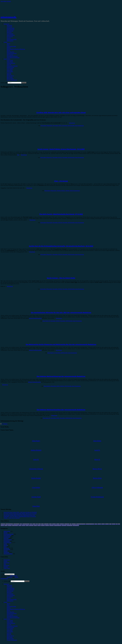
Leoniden (2, 525)
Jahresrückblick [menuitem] (11, 595)
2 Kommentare (76, 191)
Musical (20, 525)
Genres (5, 42)
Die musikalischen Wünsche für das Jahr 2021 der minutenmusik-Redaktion (61, 313)
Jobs (5, 564)
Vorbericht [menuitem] (9, 587)
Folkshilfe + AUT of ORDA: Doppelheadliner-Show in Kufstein (20, 516)
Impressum (6, 563)
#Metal (9, 48)
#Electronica (10, 55)
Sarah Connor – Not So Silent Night (61, 278)
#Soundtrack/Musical (12, 56)
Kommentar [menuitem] (10, 597)
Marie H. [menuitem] (9, 634)
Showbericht (10, 31)
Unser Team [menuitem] (10, 620)
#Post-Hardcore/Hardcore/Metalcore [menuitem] (16, 609)
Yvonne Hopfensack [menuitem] (12, 640)
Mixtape (6, 545)
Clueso (42, 524)
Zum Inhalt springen (6, 1)
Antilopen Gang (16, 524)
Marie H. (9, 74)
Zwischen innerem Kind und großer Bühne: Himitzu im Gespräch (20, 514)
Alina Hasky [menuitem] (10, 622)
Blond (31, 524)
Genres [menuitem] (5, 602)
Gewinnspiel (10, 34)
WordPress (10, 577)
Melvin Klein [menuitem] (10, 639)
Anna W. (9, 65)
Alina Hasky (10, 62)
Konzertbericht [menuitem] (11, 588)
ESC (70, 524)
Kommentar (10, 37)
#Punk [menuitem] (8, 611)
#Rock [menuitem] (8, 604)
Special (9, 38)
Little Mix (10, 525)
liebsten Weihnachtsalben (35, 318)
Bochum (34, 524)
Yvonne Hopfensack (12, 80)
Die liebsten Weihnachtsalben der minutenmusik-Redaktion (61, 410)
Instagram (107, 524)
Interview (9, 32)
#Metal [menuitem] (9, 608)
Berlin (21, 524)
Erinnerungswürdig (12, 39)
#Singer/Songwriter (12, 53)
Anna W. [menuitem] (9, 625)
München (24, 525)
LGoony (6, 525)
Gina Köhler (10, 69)
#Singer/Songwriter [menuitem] (12, 613)
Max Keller (10, 77)
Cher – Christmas (61, 181)
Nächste (5, 424)
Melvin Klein (10, 79)
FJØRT (96, 524)
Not (18, 155)
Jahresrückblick (11, 35)
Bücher (6, 533)
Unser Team (10, 60)
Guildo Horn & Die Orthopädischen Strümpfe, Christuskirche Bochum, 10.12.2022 (61, 246)
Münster (27, 525)
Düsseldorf (62, 524)
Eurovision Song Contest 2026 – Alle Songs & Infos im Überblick (20, 512)
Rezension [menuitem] (9, 585)
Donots (50, 524)
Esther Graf (74, 524)
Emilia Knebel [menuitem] (10, 627)
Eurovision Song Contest (81, 524)
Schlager (39, 525)
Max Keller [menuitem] (10, 637)
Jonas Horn (10, 70)
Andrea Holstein (11, 63)
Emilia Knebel (10, 67)
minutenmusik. (9, 17)
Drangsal (58, 524)
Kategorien (6, 24)
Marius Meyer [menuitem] (10, 636)
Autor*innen (7, 59)
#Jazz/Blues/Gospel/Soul (13, 58)
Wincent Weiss (70, 525)
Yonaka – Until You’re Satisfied (12, 518)
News (5, 547)
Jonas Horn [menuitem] (10, 630)
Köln (117, 524)
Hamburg (99, 524)
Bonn (37, 524)
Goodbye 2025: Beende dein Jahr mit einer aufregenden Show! (61, 113)
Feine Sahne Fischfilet (90, 524)
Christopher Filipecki (12, 66)
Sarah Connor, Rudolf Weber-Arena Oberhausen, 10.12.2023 (61, 149)
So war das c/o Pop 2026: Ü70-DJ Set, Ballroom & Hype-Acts (19, 515)
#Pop (8, 45)
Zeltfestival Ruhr (76, 525)
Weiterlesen (72, 123)
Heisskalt (103, 524)
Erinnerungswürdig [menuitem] (12, 599)
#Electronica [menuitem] (10, 615)
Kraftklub (114, 524)
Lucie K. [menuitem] (9, 633)
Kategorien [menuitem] (6, 584)
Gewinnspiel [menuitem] (10, 594)
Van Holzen (52, 525)
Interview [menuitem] (9, 592)
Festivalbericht (11, 30)
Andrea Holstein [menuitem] (11, 623)
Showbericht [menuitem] (10, 591)
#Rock (8, 44)
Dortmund (54, 524)
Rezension (9, 25)
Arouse (16, 577)
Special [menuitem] (9, 598)
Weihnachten (64, 525)
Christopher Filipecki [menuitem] (12, 626)
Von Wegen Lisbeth (58, 525)
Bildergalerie (10, 41)
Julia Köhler (10, 72)
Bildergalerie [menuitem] (10, 601)
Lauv (119, 524)
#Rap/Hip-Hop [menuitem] (11, 612)
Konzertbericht (11, 28)
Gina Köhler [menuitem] (10, 629)
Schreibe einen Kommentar (77, 126)
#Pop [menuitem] (8, 605)
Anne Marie (3, 524)
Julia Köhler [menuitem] (10, 632)
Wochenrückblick (8, 554)
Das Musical (46, 524)
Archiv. (2, 574)
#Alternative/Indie (11, 46)
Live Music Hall (15, 525)
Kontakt (6, 567)
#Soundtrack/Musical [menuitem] (12, 616)
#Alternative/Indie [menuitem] (11, 606)
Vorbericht (9, 27)
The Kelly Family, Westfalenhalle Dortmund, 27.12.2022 (61, 214)
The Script (43, 525)
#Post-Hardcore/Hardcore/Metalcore (16, 49)
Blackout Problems (26, 524)
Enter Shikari (67, 524)
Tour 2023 (47, 525)
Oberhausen (31, 525)
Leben (5, 544)
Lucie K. (9, 73)
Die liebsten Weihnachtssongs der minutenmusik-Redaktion (61, 376)
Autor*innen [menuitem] (7, 619)
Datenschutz (7, 560)
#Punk (8, 51)
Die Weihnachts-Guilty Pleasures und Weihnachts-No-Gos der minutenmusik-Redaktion (61, 344)
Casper (39, 524)
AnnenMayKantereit (9, 524)
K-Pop (110, 524)
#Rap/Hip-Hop (11, 52)
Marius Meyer (10, 76)
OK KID (35, 525)
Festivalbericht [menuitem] (11, 590)
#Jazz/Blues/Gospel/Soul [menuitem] (13, 618)
